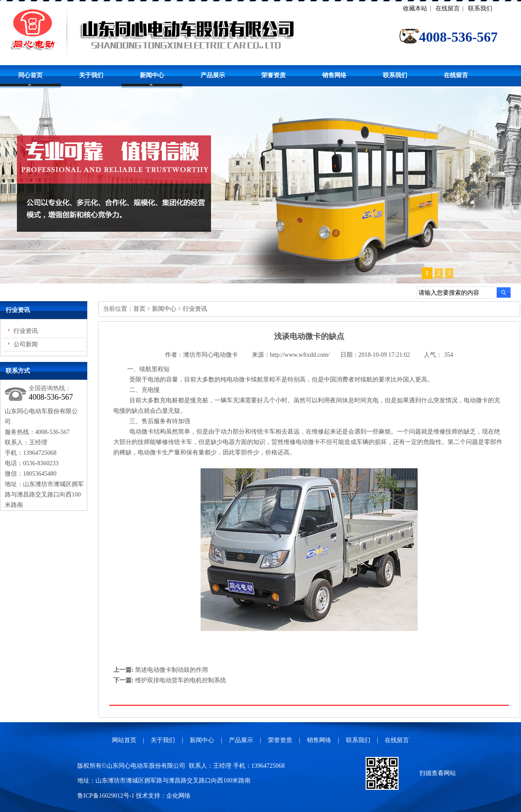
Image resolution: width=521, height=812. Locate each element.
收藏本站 (415, 8)
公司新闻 (26, 344)
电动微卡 (239, 380)
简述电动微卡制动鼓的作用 (171, 670)
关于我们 (91, 75)
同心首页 (30, 75)
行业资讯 (26, 331)
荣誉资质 (274, 75)
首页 (139, 309)
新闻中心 (152, 75)
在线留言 (448, 8)
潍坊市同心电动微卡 (211, 355)
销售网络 (334, 75)
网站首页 (124, 740)
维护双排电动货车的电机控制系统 (181, 680)
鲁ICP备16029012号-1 (106, 796)
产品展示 (213, 75)
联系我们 (480, 8)
